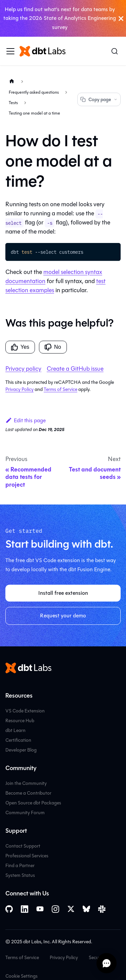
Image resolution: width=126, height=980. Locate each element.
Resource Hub (20, 721)
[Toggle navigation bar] (10, 51)
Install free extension (63, 593)
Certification (18, 740)
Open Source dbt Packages (33, 803)
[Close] (121, 18)
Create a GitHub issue (75, 369)
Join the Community (26, 783)
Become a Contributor (28, 793)
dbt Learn (15, 730)
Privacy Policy (19, 389)
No (53, 347)
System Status (20, 875)
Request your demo (63, 616)
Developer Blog (21, 750)
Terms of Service (60, 389)
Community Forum (25, 813)
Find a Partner (20, 866)
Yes (20, 347)
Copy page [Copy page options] (99, 100)
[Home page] (12, 81)
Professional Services (27, 856)
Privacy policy (23, 369)
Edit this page (26, 420)
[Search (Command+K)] (115, 51)
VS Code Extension (25, 711)
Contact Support (23, 846)
